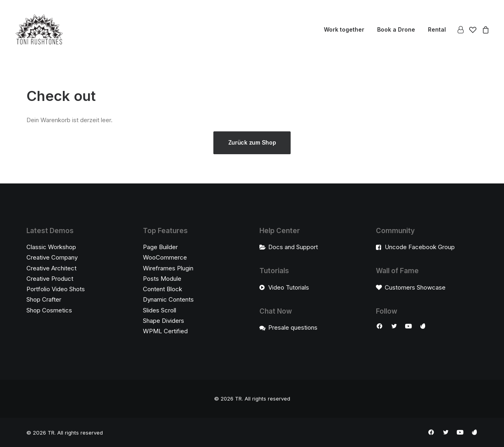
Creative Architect (51, 268)
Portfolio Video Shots (56, 289)
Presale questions (293, 327)
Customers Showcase (415, 287)
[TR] (39, 29)
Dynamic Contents (168, 299)
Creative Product (50, 279)
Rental (437, 29)
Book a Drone (396, 29)
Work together (344, 29)
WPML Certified (165, 331)
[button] (380, 327)
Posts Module (162, 279)
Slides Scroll (160, 310)
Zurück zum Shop (252, 142)
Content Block (163, 289)
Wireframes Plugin (168, 268)
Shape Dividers (164, 321)
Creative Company (52, 257)
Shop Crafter (44, 299)
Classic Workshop (51, 247)
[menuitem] (344, 29)
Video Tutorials (289, 287)
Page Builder (160, 247)
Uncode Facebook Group (420, 247)
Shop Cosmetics (49, 310)
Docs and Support (293, 247)
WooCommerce (165, 257)
